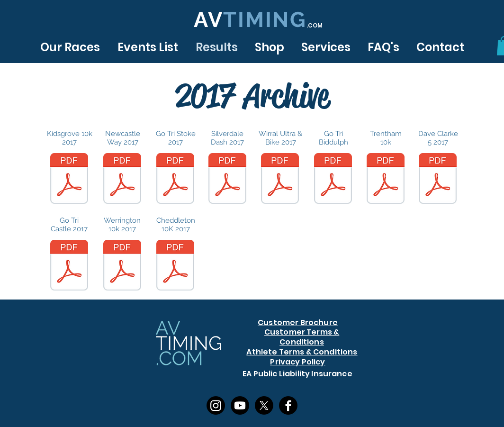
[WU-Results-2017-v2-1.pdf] (280, 180)
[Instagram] (216, 405)
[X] (264, 405)
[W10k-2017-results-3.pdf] (122, 266)
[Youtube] (240, 405)
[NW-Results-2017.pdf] (122, 180)
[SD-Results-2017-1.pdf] (227, 180)
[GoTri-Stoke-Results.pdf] (175, 180)
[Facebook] (288, 405)
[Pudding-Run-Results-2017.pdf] (175, 266)
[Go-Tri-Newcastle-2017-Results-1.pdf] (69, 266)
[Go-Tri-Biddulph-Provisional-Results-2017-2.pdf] (333, 180)
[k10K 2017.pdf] (69, 180)
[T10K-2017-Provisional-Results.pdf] (386, 180)
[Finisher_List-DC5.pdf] (438, 180)
